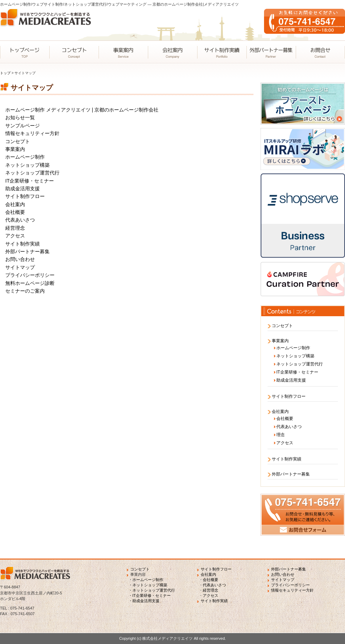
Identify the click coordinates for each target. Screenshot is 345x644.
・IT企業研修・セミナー (150, 595)
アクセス (15, 236)
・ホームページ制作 (146, 580)
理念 (281, 435)
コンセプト (74, 52)
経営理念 (15, 228)
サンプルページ (23, 126)
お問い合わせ (20, 259)
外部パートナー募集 (271, 52)
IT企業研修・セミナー (30, 181)
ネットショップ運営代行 (32, 173)
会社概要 (15, 212)
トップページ (25, 52)
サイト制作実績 (222, 52)
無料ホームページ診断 (30, 283)
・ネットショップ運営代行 (152, 590)
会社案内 (172, 52)
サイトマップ (20, 267)
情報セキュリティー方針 (32, 133)
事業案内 (123, 52)
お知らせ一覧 (20, 117)
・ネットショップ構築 (148, 585)
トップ (5, 73)
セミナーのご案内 (25, 291)
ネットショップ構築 (27, 165)
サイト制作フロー (25, 196)
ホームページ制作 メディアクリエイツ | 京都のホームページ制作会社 (82, 110)
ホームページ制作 (25, 157)
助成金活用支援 (23, 189)
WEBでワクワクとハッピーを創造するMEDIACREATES (48, 25)
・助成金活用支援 (144, 601)
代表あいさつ (20, 220)
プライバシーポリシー (30, 275)
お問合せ (320, 52)
